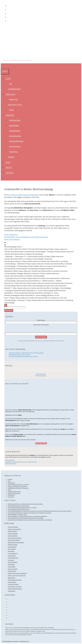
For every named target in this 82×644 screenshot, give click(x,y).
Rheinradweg (15, 131)
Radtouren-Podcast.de (14, 493)
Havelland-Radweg (13, 558)
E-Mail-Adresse (41, 320)
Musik (12, 110)
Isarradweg (11, 560)
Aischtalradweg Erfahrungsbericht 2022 (19, 509)
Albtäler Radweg (12, 531)
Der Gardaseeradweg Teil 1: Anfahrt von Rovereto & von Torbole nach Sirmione (30, 513)
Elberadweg (14, 126)
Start (9, 79)
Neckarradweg (12, 571)
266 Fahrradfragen (13, 527)
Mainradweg (11, 565)
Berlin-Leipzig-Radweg (14, 540)
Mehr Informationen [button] (12, 239)
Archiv (9, 167)
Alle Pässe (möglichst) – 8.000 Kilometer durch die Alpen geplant (26, 353)
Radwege (11, 115)
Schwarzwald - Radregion (15, 587)
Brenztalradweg (12, 547)
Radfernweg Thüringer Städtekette (17, 573)
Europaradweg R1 (13, 553)
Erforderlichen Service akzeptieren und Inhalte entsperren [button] (26, 237)
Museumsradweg (13, 569)
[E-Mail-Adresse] (41, 322)
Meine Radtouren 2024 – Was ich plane (19, 355)
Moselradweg (15, 147)
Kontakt (10, 173)
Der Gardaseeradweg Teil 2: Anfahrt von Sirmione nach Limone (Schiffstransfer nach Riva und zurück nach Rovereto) (40, 511)
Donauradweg (15, 136)
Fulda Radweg (12, 556)
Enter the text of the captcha (41, 325)
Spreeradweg (12, 591)
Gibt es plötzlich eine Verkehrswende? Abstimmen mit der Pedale (26, 518)
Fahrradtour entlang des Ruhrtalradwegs (23, 195)
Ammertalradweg (13, 536)
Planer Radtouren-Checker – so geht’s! (18, 484)
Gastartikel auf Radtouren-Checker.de (18, 488)
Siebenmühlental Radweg (15, 589)
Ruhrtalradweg (12, 582)
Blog (8, 162)
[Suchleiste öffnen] (2, 66)
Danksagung (11, 483)
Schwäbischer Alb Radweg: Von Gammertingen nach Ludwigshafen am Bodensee (30, 520)
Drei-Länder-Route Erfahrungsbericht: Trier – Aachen (23, 356)
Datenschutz (11, 495)
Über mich (11, 94)
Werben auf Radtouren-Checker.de (17, 486)
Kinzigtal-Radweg (13, 562)
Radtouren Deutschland (14, 529)
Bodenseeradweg (16, 141)
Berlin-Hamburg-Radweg (15, 538)
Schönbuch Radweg (13, 584)
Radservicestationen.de (14, 491)
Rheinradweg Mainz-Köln (15, 580)
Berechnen (9, 310)
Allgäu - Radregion (13, 534)
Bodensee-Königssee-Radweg (16, 542)
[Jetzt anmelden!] (41, 337)
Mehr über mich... (41, 443)
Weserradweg (15, 120)
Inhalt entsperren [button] (11, 235)
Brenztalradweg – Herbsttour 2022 (17, 514)
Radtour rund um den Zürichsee (17, 575)
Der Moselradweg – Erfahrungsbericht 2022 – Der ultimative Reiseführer (28, 516)
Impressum (11, 497)
